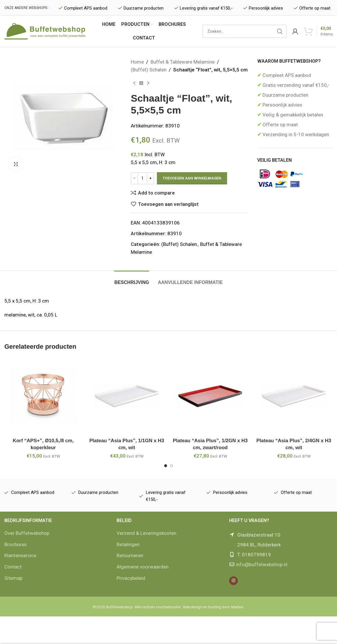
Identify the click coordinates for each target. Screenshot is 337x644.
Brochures (16, 544)
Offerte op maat (280, 125)
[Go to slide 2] (171, 466)
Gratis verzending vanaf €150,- (295, 85)
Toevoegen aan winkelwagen (192, 178)
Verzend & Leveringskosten (146, 533)
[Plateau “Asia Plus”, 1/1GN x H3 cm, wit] (127, 396)
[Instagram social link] (233, 581)
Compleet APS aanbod (286, 75)
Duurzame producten (285, 95)
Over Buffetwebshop (27, 533)
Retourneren (130, 555)
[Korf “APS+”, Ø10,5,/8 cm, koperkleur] (43, 396)
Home (137, 62)
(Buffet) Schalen (149, 70)
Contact (13, 567)
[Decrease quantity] (134, 178)
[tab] (132, 279)
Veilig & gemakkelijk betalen (292, 115)
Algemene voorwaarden (143, 567)
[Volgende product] (148, 83)
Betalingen (128, 544)
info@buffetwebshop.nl (262, 564)
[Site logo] (45, 31)
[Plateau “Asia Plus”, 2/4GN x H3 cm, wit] (294, 396)
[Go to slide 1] (166, 466)
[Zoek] (244, 31)
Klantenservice (20, 555)
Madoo (237, 607)
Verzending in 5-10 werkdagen (295, 134)
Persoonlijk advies (282, 105)
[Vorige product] (134, 83)
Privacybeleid (131, 578)
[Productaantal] (142, 178)
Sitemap (13, 578)
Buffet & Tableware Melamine (183, 62)
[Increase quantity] (150, 178)
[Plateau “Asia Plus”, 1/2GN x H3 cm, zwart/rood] (210, 396)
